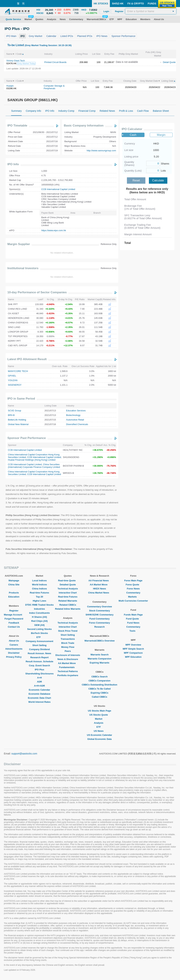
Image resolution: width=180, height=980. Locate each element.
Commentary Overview (100, 607)
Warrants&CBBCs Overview (99, 641)
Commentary (133, 593)
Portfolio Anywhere (68, 675)
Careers (14, 645)
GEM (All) (39, 625)
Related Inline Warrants (68, 609)
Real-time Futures (40, 593)
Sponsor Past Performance (27, 438)
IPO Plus (39, 670)
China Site (14, 585)
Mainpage (14, 581)
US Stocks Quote (99, 715)
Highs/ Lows (39, 601)
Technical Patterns (68, 671)
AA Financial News (99, 581)
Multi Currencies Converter (133, 601)
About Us (14, 641)
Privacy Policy (14, 657)
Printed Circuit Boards (55, 62)
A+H (39, 678)
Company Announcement (39, 641)
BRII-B (11, 415)
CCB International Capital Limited (58, 189)
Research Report (39, 657)
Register (14, 611)
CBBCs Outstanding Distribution (99, 685)
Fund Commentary (100, 619)
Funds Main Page (133, 615)
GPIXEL (12, 376)
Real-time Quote (68, 581)
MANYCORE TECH (18, 371)
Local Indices (39, 581)
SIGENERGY (15, 385)
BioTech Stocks (39, 633)
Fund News (133, 623)
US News (99, 731)
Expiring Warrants (99, 663)
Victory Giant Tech (16, 61)
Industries (39, 609)
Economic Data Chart (39, 698)
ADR (39, 682)
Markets (133, 597)
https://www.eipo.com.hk (54, 230)
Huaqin (10, 86)
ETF (39, 637)
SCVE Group (15, 411)
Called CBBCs (99, 697)
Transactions (68, 639)
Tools (133, 631)
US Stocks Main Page (99, 711)
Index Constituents (39, 613)
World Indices (39, 585)
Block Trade (68, 643)
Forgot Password (14, 619)
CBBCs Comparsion (99, 681)
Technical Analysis (68, 589)
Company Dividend (40, 649)
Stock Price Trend (68, 631)
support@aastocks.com (24, 754)
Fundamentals (68, 667)
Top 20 (39, 597)
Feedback (14, 623)
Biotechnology (73, 415)
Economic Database (40, 694)
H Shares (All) (39, 617)
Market (99, 719)
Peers (68, 651)
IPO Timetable (17, 126)
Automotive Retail (75, 420)
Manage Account (14, 615)
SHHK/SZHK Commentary (100, 615)
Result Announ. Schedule (39, 661)
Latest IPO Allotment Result (27, 359)
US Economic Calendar (100, 735)
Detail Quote (169, 62)
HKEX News (99, 589)
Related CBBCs (68, 605)
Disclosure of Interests (68, 655)
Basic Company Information (84, 126)
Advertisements (14, 649)
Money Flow (68, 647)
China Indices (39, 589)
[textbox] (151, 11)
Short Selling (39, 645)
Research (100, 627)
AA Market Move (68, 663)
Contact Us (14, 627)
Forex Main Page (133, 581)
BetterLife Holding (17, 420)
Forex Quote (133, 585)
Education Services (76, 411)
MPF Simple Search (133, 649)
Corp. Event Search (39, 666)
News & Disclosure (68, 659)
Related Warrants (68, 601)
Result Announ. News (39, 653)
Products (14, 593)
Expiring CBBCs (99, 693)
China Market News (99, 593)
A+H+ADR (39, 686)
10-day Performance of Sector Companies (37, 292)
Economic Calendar (39, 690)
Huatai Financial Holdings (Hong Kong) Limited (32, 460)
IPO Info (13, 164)
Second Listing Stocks (39, 629)
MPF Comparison (133, 653)
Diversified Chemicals (77, 424)
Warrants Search (100, 655)
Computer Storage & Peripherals (54, 87)
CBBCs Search (99, 677)
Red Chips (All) (39, 621)
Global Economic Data (99, 739)
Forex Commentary (99, 623)
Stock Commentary (99, 611)
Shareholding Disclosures (39, 674)
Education (14, 597)
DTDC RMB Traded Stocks (40, 605)
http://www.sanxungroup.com (101, 151)
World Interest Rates (39, 702)
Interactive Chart (68, 593)
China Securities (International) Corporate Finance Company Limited (34, 466)
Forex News (133, 589)
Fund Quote (133, 619)
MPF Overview (133, 645)
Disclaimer (14, 653)
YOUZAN (13, 380)
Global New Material (18, 424)
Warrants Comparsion (99, 659)
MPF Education (133, 657)
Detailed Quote (68, 585)
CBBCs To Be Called (99, 689)
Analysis (99, 723)
